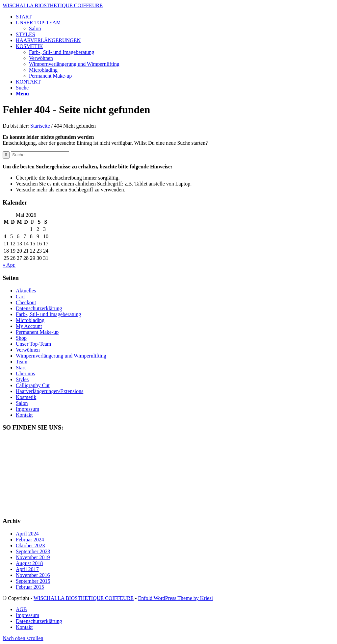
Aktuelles (26, 291)
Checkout (26, 302)
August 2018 (29, 563)
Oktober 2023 (30, 545)
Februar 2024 (30, 540)
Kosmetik (26, 397)
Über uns (25, 373)
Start (21, 368)
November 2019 (33, 557)
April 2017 (27, 569)
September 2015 (33, 581)
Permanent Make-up (37, 332)
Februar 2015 (30, 587)
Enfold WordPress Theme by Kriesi (175, 598)
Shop (21, 338)
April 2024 (27, 534)
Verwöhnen (28, 350)
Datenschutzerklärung (39, 308)
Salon (35, 28)
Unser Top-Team (33, 344)
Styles (22, 379)
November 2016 (33, 575)
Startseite (40, 126)
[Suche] (22, 88)
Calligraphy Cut (33, 385)
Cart (20, 297)
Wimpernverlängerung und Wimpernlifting (61, 356)
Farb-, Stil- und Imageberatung (48, 314)
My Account (29, 326)
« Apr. (9, 265)
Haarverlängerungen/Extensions (50, 391)
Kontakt (24, 415)
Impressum (27, 409)
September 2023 (33, 551)
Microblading (30, 320)
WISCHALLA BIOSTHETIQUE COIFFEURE (53, 5)
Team (22, 362)
